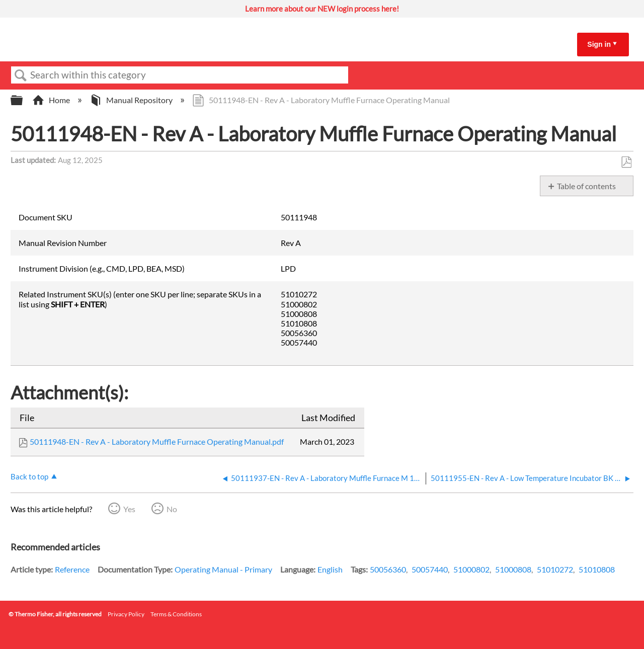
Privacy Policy (126, 614)
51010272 (555, 569)
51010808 (597, 569)
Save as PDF (626, 163)
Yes (129, 509)
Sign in (599, 44)
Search (21, 75)
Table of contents (586, 186)
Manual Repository (132, 100)
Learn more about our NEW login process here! (322, 9)
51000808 (513, 569)
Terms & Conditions (176, 614)
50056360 (388, 569)
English (330, 569)
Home (52, 100)
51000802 (471, 569)
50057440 (430, 569)
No (172, 509)
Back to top (29, 476)
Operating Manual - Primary (223, 569)
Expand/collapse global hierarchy (23, 100)
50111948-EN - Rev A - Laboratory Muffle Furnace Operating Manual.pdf (157, 441)
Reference (72, 569)
